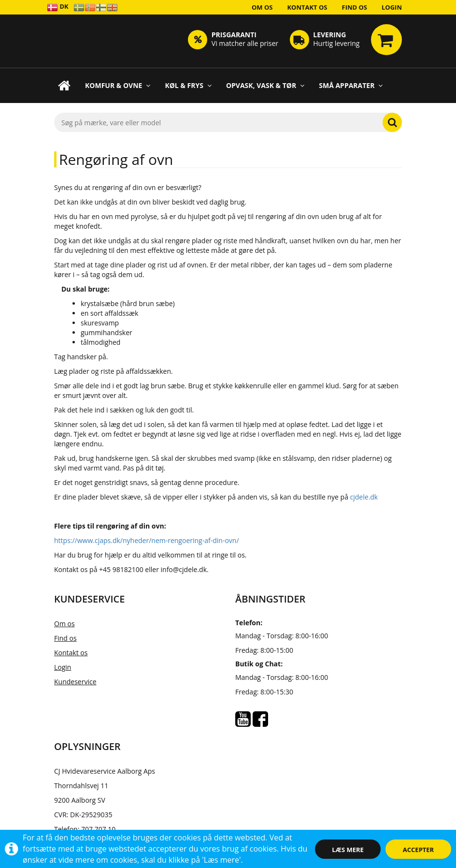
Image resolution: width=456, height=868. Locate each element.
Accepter (418, 850)
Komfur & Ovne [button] (118, 85)
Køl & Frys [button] (188, 85)
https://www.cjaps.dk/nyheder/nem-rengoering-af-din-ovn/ (147, 540)
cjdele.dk (364, 497)
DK (58, 7)
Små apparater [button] (351, 85)
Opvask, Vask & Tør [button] (265, 85)
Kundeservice (75, 682)
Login (392, 7)
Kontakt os (307, 7)
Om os (262, 7)
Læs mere (348, 850)
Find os (355, 7)
